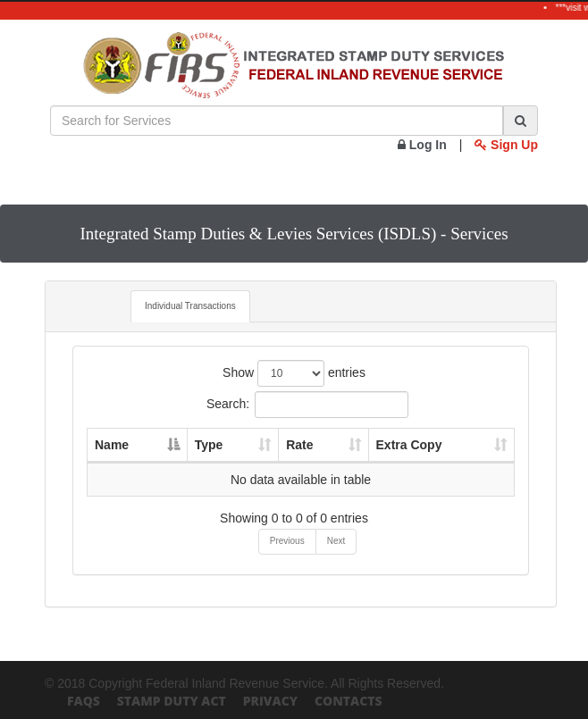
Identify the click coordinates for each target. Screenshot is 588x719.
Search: (307, 405)
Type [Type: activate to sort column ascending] (209, 445)
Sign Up (506, 145)
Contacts (349, 701)
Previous (287, 541)
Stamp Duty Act (172, 701)
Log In (422, 145)
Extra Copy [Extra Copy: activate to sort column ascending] (409, 445)
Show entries (294, 373)
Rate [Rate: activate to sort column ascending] (299, 445)
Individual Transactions (190, 306)
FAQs (84, 701)
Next (336, 541)
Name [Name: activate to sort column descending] (112, 445)
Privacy (270, 701)
